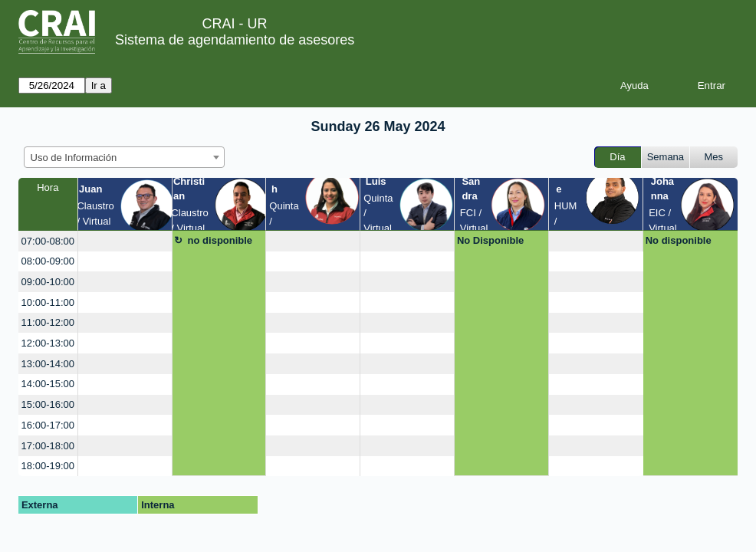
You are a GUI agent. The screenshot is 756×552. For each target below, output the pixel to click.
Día (617, 157)
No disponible (679, 240)
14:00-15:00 (48, 384)
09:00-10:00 (48, 282)
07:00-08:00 (48, 241)
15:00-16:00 (48, 404)
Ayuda (634, 85)
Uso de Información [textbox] (74, 158)
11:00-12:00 (48, 322)
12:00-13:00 (48, 343)
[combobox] (124, 157)
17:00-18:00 (48, 446)
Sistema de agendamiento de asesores (235, 40)
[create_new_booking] (125, 241)
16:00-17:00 (48, 425)
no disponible (220, 240)
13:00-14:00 (48, 364)
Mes (714, 157)
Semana (666, 157)
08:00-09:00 (48, 261)
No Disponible (490, 240)
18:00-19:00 (48, 466)
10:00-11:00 (48, 302)
